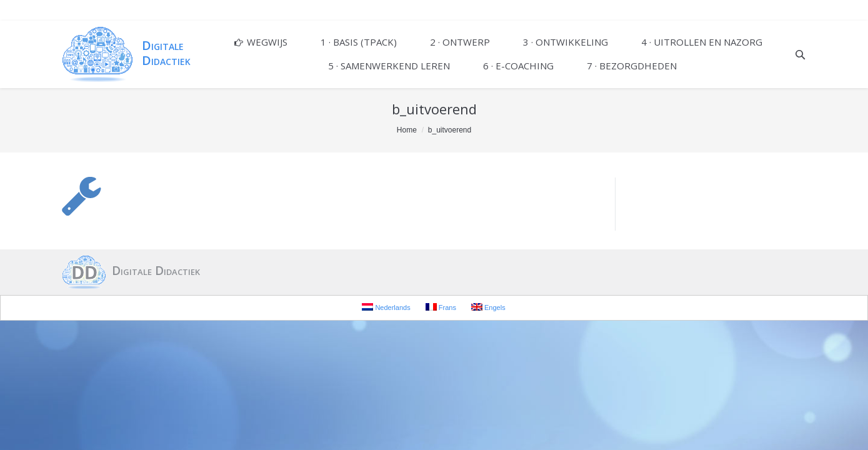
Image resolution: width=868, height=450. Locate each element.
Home (407, 130)
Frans (441, 307)
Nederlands (386, 307)
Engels (488, 307)
